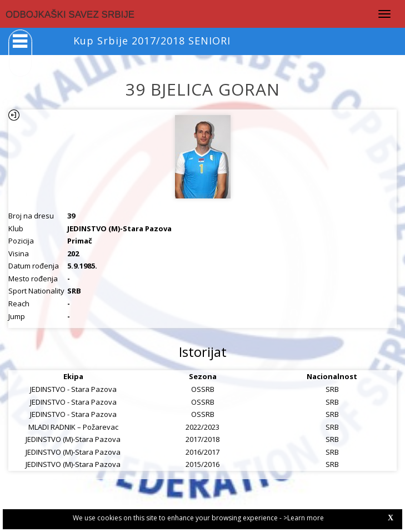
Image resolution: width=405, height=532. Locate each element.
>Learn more (304, 518)
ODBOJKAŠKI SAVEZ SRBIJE (70, 15)
